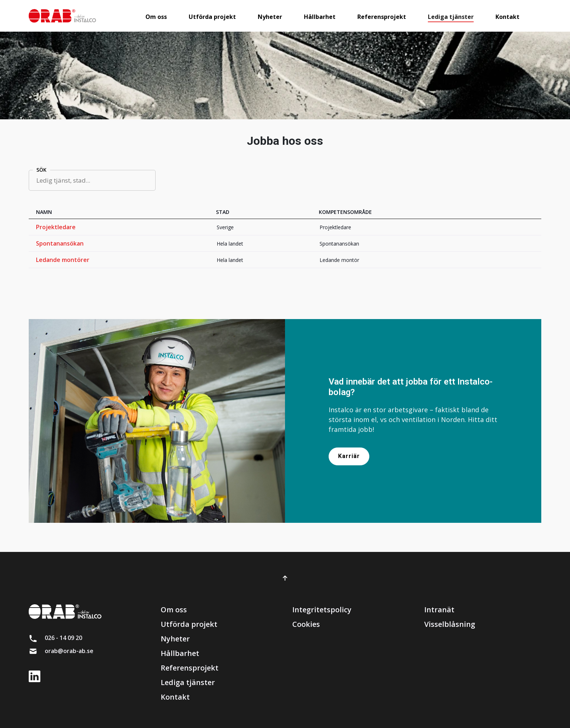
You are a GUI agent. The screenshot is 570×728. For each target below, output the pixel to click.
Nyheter (175, 639)
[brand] (62, 16)
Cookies (306, 624)
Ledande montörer (63, 260)
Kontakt (175, 697)
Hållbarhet (180, 653)
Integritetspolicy (322, 610)
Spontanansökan (60, 243)
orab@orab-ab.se (69, 651)
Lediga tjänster (188, 682)
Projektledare (56, 227)
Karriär (349, 456)
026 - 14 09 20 (63, 638)
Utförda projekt (189, 624)
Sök (41, 170)
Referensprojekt (190, 668)
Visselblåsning (450, 624)
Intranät (439, 610)
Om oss (174, 610)
